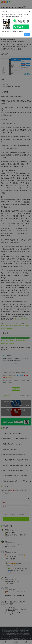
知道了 (27, 34)
